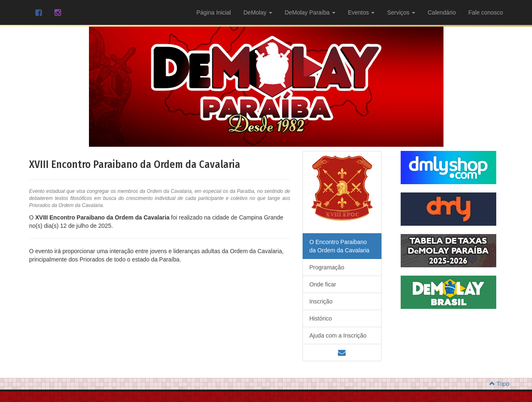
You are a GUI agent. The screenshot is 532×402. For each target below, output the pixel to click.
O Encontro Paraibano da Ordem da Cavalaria (339, 215)
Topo (499, 352)
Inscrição (321, 270)
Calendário (442, 12)
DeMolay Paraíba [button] (310, 12)
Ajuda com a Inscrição (338, 304)
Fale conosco (486, 12)
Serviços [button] (401, 12)
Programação (327, 236)
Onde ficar (323, 253)
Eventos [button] (361, 12)
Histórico (320, 287)
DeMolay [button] (258, 12)
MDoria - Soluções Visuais (287, 385)
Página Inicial (213, 12)
